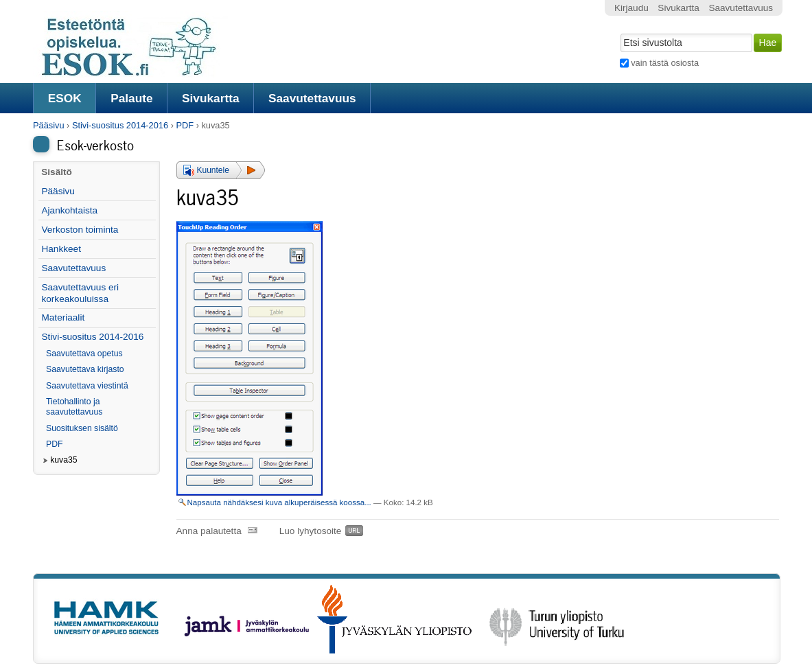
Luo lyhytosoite (311, 531)
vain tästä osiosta (665, 63)
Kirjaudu (631, 8)
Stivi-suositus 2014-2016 (120, 125)
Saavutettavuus (312, 98)
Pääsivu (49, 125)
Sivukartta (211, 98)
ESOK (65, 98)
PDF (185, 125)
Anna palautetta (209, 531)
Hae (619, 32)
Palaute (131, 98)
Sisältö (57, 172)
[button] (221, 170)
